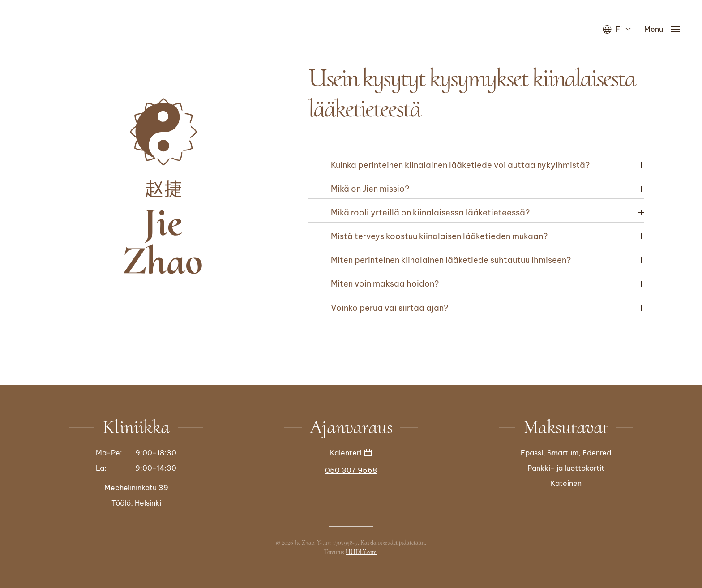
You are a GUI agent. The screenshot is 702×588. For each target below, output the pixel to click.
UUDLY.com (361, 551)
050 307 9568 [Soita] (351, 469)
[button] (664, 29)
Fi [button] (617, 29)
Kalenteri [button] (351, 452)
